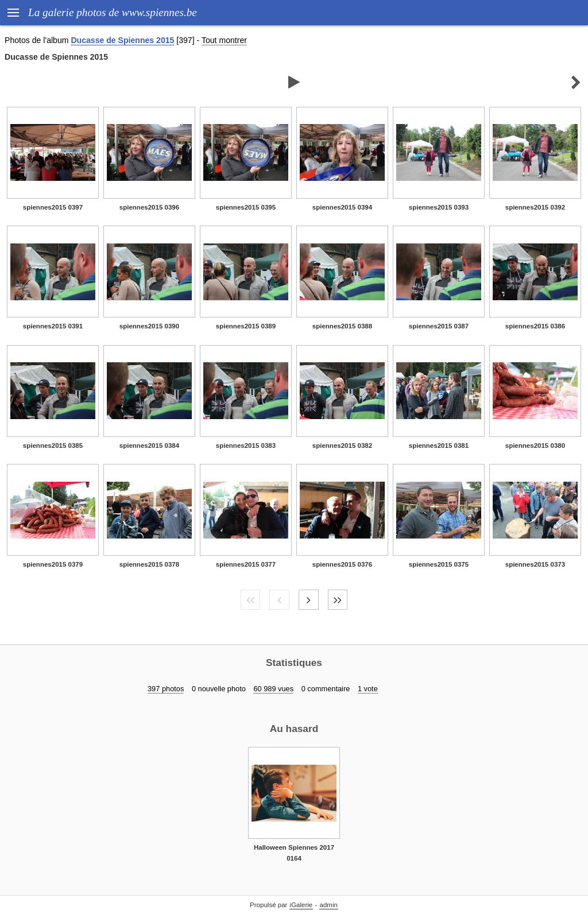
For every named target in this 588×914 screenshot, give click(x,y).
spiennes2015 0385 (53, 446)
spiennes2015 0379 (53, 564)
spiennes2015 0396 (149, 207)
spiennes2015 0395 (246, 207)
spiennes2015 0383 (246, 446)
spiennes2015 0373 (535, 564)
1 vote (368, 689)
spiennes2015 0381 (439, 446)
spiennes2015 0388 (342, 326)
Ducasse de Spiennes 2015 (122, 40)
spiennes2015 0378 (149, 564)
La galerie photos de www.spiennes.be (113, 12)
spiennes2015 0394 (342, 207)
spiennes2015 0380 (535, 446)
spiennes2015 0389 (246, 326)
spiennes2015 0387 (439, 326)
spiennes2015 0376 (342, 564)
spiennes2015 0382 (342, 446)
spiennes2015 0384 (149, 446)
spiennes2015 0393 (439, 207)
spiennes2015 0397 (53, 207)
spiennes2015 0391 (53, 326)
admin (329, 905)
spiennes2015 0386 (535, 326)
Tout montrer (224, 40)
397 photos (166, 689)
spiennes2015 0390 (149, 326)
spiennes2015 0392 (535, 207)
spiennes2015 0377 (246, 564)
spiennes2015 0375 (439, 564)
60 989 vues (273, 689)
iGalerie (301, 905)
